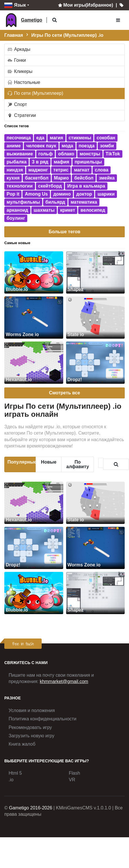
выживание (20, 154)
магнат (82, 170)
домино (62, 194)
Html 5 (15, 773)
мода (68, 146)
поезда (87, 146)
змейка (107, 178)
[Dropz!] (96, 363)
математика (84, 202)
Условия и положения (32, 710)
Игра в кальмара (86, 186)
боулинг (16, 218)
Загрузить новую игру (31, 736)
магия (56, 138)
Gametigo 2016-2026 (30, 808)
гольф (46, 154)
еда (40, 138)
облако (66, 154)
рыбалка (17, 162)
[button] (55, 20)
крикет (68, 210)
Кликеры (20, 71)
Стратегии (22, 115)
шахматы (44, 210)
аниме (14, 146)
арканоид (17, 210)
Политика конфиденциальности (43, 719)
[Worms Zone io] (34, 318)
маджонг (38, 170)
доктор (84, 194)
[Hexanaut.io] (34, 363)
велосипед (93, 210)
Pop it (13, 194)
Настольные (24, 82)
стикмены (80, 138)
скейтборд (50, 186)
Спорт (17, 104)
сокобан (106, 138)
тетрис (61, 170)
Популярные (22, 462)
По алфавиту (78, 464)
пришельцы (88, 162)
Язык (15, 5)
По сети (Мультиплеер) (35, 93)
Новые (49, 462)
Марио (61, 178)
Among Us (36, 194)
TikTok (113, 154)
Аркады (19, 49)
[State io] (96, 318)
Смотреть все (64, 393)
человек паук (41, 146)
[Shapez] (96, 272)
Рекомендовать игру (30, 727)
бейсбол (84, 178)
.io (11, 780)
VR (72, 780)
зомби (107, 146)
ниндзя (15, 170)
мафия (61, 162)
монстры (90, 154)
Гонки (17, 60)
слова (102, 170)
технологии (20, 186)
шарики (106, 194)
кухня (13, 178)
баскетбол (37, 178)
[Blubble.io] (34, 272)
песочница (19, 138)
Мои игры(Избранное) (85, 5)
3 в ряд (40, 162)
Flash (75, 773)
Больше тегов (64, 232)
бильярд (55, 202)
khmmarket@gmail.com (64, 681)
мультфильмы (23, 202)
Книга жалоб (22, 744)
